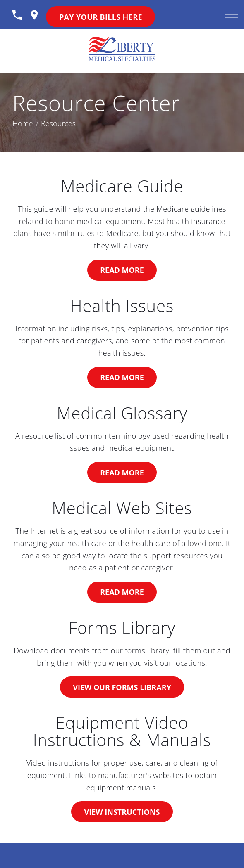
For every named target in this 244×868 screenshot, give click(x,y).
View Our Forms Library (122, 687)
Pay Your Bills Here (101, 17)
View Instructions (122, 812)
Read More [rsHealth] (122, 377)
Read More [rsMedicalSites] (122, 592)
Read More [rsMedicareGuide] (122, 270)
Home (23, 123)
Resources (58, 123)
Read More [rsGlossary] (122, 473)
